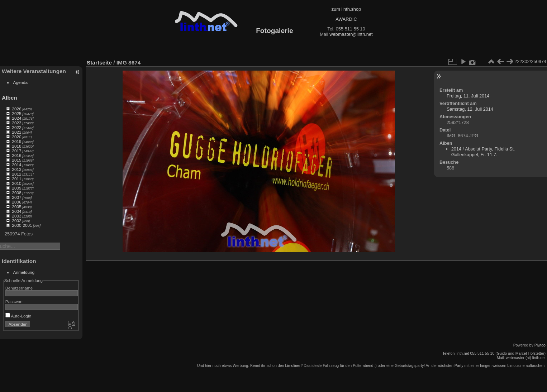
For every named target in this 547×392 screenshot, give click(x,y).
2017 (16, 151)
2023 (16, 123)
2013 (16, 169)
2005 (16, 207)
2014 (16, 165)
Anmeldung (24, 272)
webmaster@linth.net (351, 34)
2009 (16, 188)
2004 (16, 211)
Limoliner (293, 365)
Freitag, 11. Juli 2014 (468, 96)
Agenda (21, 82)
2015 (16, 160)
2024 (16, 118)
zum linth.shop (346, 9)
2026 (16, 109)
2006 (16, 202)
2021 (16, 132)
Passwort (14, 302)
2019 (16, 141)
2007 (16, 197)
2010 (16, 183)
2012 (16, 174)
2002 (16, 221)
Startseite (99, 63)
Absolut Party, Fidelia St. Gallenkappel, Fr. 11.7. (483, 152)
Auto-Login (18, 316)
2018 (16, 146)
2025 (16, 113)
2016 (16, 155)
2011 (16, 179)
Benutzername (19, 288)
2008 (16, 193)
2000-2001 (22, 225)
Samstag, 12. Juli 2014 (470, 109)
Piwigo (540, 345)
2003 (16, 216)
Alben (9, 98)
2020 (16, 137)
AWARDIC (346, 19)
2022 (16, 127)
